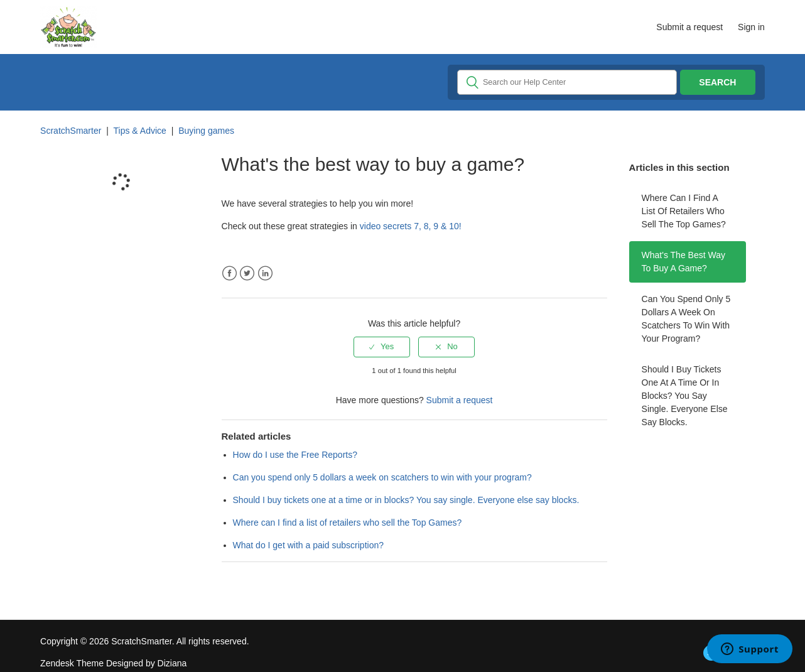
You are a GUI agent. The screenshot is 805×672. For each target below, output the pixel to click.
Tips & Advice (140, 131)
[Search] (567, 82)
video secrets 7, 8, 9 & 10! (411, 226)
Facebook (230, 274)
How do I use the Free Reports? (295, 455)
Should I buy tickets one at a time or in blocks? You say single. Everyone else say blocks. (685, 396)
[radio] (382, 347)
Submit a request (689, 27)
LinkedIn (265, 274)
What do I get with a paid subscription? (308, 545)
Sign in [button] (751, 27)
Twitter (247, 274)
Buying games (206, 131)
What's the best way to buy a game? (683, 262)
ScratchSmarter (71, 131)
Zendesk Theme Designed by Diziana (113, 663)
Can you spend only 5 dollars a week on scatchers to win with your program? (686, 319)
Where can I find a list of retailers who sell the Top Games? (684, 211)
